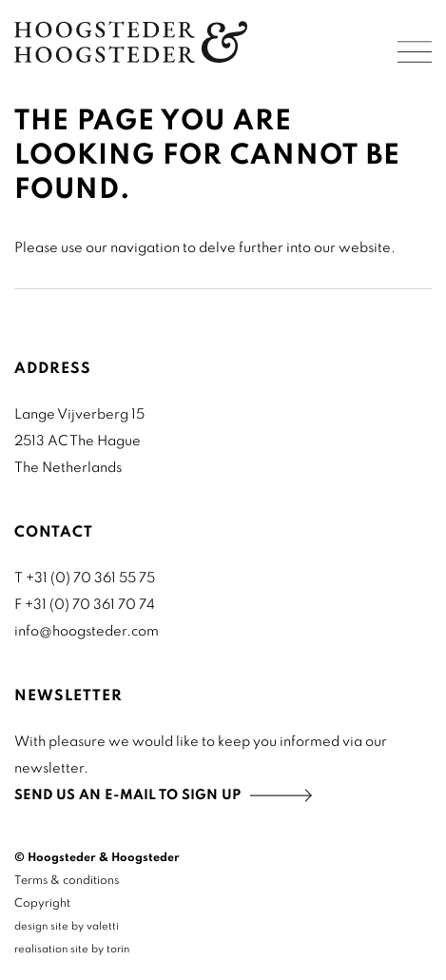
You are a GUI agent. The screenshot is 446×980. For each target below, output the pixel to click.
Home (131, 42)
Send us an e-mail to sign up (127, 795)
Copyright (42, 904)
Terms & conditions (67, 881)
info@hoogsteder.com (87, 632)
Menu (415, 52)
